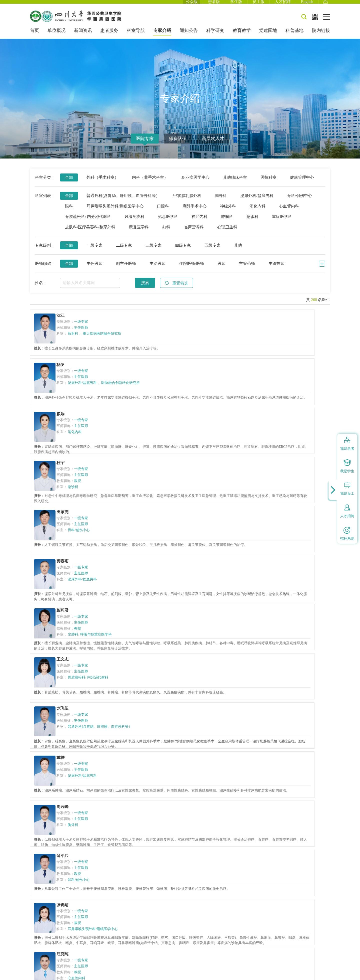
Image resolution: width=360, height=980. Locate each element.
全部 (69, 184)
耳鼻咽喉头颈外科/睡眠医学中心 (115, 212)
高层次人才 (213, 145)
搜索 (145, 289)
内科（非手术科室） (150, 184)
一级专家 (94, 251)
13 (191, 819)
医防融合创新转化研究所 (191, 343)
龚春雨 (272, 393)
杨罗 (168, 323)
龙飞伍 (272, 463)
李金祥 (170, 742)
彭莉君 (67, 463)
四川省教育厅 (192, 873)
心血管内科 (289, 212)
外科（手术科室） (102, 184)
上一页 (96, 819)
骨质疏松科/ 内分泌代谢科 (88, 223)
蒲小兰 (170, 672)
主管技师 (276, 270)
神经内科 (199, 223)
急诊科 (252, 223)
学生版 (236, 5)
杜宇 (65, 393)
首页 (34, 37)
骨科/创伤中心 (299, 202)
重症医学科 (282, 223)
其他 (238, 251)
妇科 (166, 233)
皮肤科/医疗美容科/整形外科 (90, 233)
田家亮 (170, 393)
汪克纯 (170, 602)
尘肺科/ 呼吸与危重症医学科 (95, 487)
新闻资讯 (83, 37)
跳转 (262, 819)
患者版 (214, 5)
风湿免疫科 (134, 223)
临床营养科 (194, 233)
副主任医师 (126, 270)
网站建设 (305, 972)
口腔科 (163, 212)
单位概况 (56, 37)
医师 (221, 270)
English (307, 5)
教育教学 (242, 37)
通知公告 (189, 37)
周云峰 (170, 532)
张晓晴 (67, 602)
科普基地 (294, 37)
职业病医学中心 (195, 184)
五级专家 (212, 251)
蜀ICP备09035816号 (88, 911)
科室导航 (136, 37)
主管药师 (247, 270)
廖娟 (270, 323)
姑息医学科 (168, 223)
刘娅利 (272, 742)
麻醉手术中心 (194, 212)
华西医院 (244, 873)
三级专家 (153, 251)
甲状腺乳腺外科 (187, 202)
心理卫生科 (227, 233)
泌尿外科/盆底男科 (257, 202)
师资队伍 (178, 145)
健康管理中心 (302, 184)
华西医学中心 (271, 873)
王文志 (170, 463)
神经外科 (228, 212)
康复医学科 (139, 233)
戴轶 (65, 532)
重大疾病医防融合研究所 (90, 343)
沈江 (65, 323)
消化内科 (257, 212)
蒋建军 (67, 672)
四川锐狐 (323, 972)
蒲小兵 (272, 532)
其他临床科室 (235, 184)
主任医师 (94, 270)
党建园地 (268, 37)
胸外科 (221, 202)
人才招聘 (283, 5)
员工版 (258, 5)
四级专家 (183, 251)
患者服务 (109, 37)
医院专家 (145, 145)
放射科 (78, 341)
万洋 (270, 602)
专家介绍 (162, 37)
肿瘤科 (227, 223)
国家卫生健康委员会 (111, 873)
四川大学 (220, 873)
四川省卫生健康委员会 (154, 873)
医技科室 (268, 184)
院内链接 (321, 37)
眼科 (69, 212)
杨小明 (67, 742)
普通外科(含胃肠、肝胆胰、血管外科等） (123, 202)
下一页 (211, 819)
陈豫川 (272, 672)
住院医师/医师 (191, 270)
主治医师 (157, 270)
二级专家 (124, 251)
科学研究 (215, 37)
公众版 (192, 5)
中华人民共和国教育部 (68, 873)
